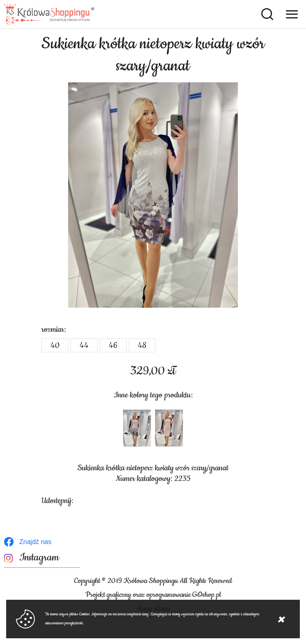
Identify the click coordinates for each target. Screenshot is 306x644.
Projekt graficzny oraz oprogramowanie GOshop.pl (153, 595)
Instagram (39, 558)
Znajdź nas (35, 542)
